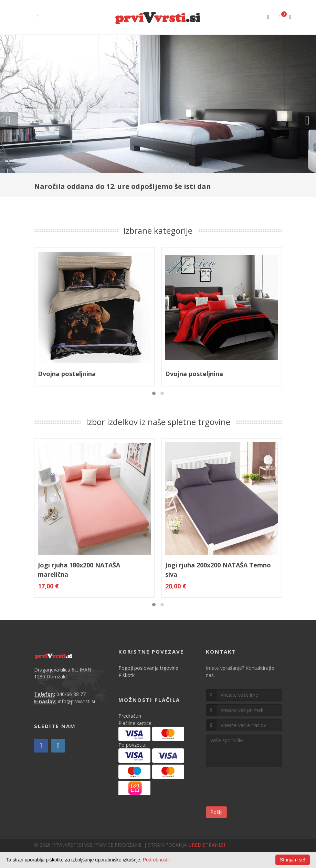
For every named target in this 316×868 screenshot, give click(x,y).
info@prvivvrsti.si (76, 701)
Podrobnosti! (156, 860)
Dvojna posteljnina (67, 374)
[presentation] (258, 788)
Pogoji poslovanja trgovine (148, 668)
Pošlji (216, 812)
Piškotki (127, 675)
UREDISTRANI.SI (207, 845)
